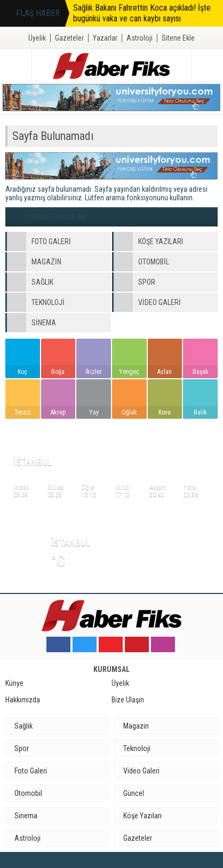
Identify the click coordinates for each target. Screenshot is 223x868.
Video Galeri (141, 771)
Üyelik (37, 38)
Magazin (136, 726)
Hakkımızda (23, 700)
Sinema (26, 816)
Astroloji (140, 38)
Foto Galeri (31, 771)
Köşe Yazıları (142, 816)
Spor (22, 748)
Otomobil (28, 793)
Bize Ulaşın (128, 700)
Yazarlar (105, 38)
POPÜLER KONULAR (55, 217)
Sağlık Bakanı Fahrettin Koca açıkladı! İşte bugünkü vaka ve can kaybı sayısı (142, 13)
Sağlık (23, 726)
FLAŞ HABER (38, 13)
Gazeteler (69, 38)
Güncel (134, 793)
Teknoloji (137, 748)
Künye (14, 683)
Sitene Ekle (178, 38)
